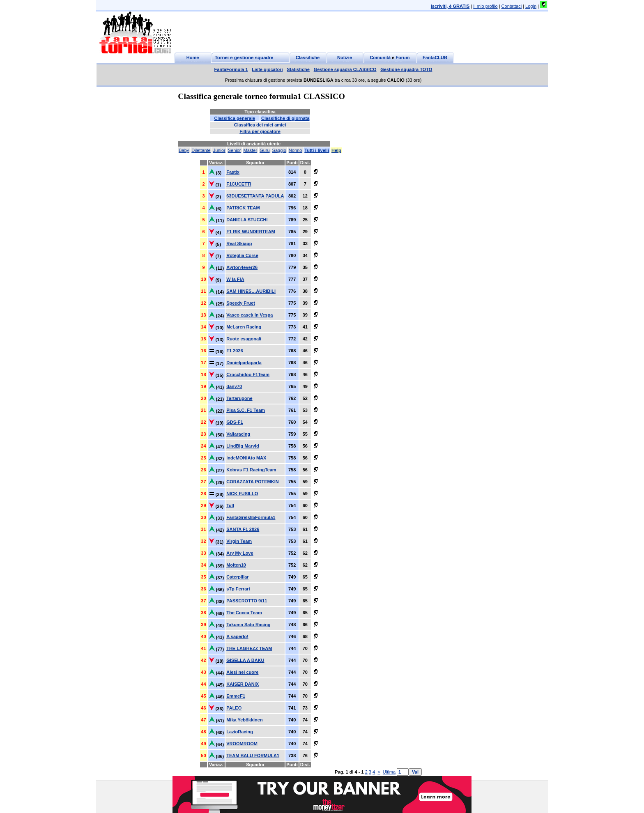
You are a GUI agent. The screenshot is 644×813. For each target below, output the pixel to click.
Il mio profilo (485, 6)
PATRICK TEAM (243, 208)
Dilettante (201, 150)
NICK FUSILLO (242, 494)
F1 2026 (235, 351)
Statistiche (298, 69)
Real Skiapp (239, 243)
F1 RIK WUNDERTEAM (251, 232)
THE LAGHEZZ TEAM (249, 648)
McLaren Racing (244, 327)
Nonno (295, 150)
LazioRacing (240, 732)
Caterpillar (237, 577)
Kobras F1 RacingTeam (251, 470)
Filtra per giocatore (260, 131)
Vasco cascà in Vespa (250, 315)
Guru (264, 150)
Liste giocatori (267, 69)
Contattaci (512, 6)
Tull (230, 505)
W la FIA (235, 279)
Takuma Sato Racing (248, 625)
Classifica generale (235, 118)
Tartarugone (239, 398)
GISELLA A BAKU (245, 660)
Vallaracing (238, 434)
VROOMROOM (242, 744)
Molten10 (236, 565)
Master (251, 150)
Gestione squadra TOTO (406, 69)
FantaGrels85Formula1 (251, 517)
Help (336, 150)
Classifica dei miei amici (260, 125)
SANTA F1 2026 (243, 529)
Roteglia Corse (242, 255)
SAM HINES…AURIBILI (251, 291)
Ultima (389, 772)
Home (193, 57)
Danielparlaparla (244, 363)
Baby (184, 150)
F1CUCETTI (239, 184)
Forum (402, 57)
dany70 (234, 386)
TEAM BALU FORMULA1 (253, 756)
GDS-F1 (235, 422)
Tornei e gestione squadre (244, 57)
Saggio (279, 150)
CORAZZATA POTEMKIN (253, 482)
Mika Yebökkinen (244, 720)
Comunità (380, 57)
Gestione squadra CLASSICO (345, 69)
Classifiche (308, 57)
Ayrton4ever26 (242, 267)
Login (531, 6)
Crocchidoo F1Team (248, 374)
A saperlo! (237, 636)
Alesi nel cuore (242, 672)
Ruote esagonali (244, 339)
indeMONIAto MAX (246, 458)
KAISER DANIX (243, 684)
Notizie (345, 57)
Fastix (233, 172)
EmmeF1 (236, 696)
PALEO (234, 708)
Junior (219, 150)
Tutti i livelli (317, 150)
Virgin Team (239, 541)
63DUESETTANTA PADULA (255, 196)
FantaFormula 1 (231, 69)
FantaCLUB (435, 57)
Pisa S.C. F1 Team (246, 410)
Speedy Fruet (241, 303)
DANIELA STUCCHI (247, 220)
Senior (235, 150)
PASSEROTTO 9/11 (247, 601)
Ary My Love (240, 553)
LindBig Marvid (243, 446)
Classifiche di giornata (285, 118)
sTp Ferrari (238, 589)
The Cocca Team (244, 613)
